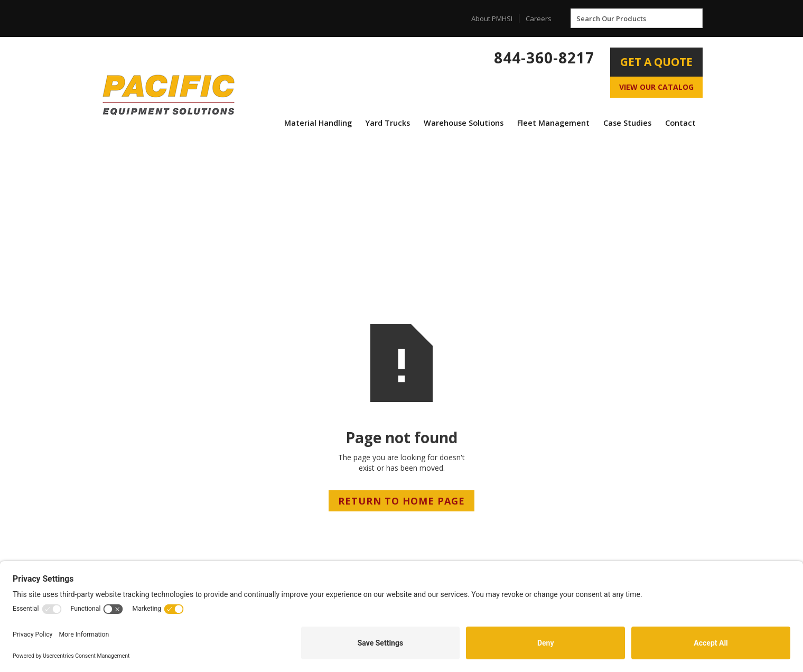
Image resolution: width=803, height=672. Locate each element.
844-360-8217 (544, 58)
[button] (318, 123)
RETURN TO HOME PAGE (401, 501)
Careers (539, 18)
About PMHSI (492, 18)
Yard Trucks (388, 123)
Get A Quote (656, 62)
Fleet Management (553, 123)
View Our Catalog (656, 87)
